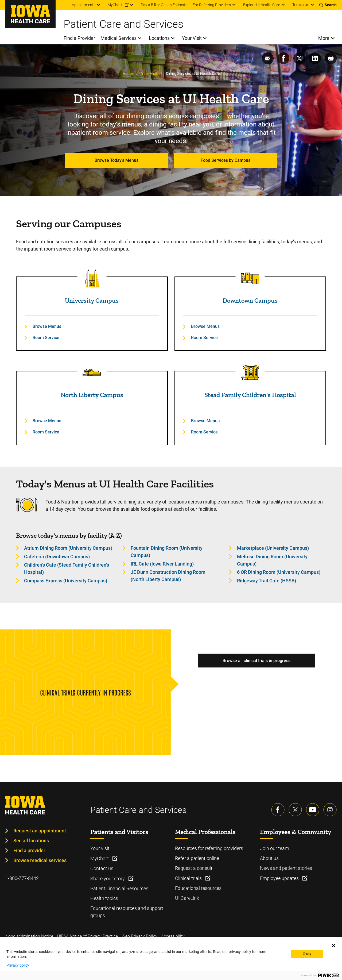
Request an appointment (40, 831)
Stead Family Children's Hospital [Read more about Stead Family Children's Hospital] (250, 395)
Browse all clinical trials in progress (256, 661)
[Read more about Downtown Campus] (250, 278)
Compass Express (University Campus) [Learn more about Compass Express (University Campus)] (66, 581)
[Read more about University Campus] (92, 278)
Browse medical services (40, 860)
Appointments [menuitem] (84, 5)
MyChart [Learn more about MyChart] (100, 858)
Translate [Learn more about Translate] (300, 5)
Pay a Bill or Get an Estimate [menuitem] (164, 5)
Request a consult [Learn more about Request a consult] (194, 868)
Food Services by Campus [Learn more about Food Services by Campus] (226, 160)
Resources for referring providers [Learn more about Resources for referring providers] (209, 848)
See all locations (31, 841)
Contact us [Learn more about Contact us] (102, 868)
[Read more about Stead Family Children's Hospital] (250, 373)
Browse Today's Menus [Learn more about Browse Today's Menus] (116, 160)
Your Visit (149, 74)
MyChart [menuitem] (115, 5)
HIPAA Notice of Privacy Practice (87, 936)
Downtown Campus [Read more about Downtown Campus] (250, 300)
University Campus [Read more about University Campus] (92, 300)
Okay (307, 954)
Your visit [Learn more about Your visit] (100, 848)
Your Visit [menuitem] (192, 38)
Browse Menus (47, 326)
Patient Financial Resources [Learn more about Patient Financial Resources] (119, 888)
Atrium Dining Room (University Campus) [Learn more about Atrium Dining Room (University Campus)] (68, 548)
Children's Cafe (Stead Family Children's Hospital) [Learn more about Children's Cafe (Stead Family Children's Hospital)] (67, 568)
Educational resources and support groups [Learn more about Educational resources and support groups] (127, 912)
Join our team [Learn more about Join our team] (275, 848)
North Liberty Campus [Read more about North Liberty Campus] (92, 395)
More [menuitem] (324, 38)
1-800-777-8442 (22, 878)
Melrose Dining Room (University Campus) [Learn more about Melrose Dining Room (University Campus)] (272, 560)
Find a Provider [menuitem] (79, 38)
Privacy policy (18, 965)
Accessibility (173, 936)
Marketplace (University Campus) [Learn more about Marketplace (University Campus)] (273, 548)
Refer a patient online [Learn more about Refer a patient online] (197, 858)
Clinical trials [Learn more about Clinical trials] (189, 878)
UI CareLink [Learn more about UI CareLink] (187, 898)
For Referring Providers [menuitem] (212, 5)
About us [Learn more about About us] (269, 858)
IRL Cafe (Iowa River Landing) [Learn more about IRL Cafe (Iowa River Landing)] (162, 564)
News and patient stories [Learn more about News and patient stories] (286, 868)
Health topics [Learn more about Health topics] (104, 898)
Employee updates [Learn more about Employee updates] (280, 878)
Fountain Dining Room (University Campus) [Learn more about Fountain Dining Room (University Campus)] (167, 552)
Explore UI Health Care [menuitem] (262, 5)
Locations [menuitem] (159, 38)
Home (128, 74)
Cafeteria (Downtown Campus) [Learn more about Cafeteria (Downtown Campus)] (57, 557)
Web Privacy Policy (139, 936)
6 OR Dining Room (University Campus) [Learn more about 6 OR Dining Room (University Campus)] (279, 572)
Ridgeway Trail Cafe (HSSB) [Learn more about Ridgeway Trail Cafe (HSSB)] (267, 581)
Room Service (46, 338)
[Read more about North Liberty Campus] (92, 373)
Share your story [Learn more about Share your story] (108, 879)
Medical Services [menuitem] (118, 38)
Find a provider (29, 850)
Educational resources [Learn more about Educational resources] (198, 888)
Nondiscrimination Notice (29, 936)
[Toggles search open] (328, 5)
